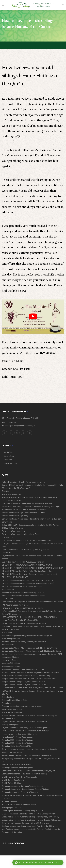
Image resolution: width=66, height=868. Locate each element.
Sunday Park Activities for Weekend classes (19, 805)
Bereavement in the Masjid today (15, 516)
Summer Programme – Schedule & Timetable (20, 792)
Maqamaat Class (11, 463)
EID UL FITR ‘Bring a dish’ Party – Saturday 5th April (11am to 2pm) (28, 583)
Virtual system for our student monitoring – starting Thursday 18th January (32, 820)
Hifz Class (8, 460)
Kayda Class (9, 452)
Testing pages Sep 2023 (11, 808)
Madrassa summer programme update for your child (23, 669)
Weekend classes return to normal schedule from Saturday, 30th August (30, 826)
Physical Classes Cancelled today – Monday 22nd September (26, 728)
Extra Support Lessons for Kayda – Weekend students (23, 596)
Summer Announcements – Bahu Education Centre (22, 786)
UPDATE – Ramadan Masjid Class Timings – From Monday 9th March (29, 814)
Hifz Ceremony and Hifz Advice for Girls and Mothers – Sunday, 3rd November (33, 626)
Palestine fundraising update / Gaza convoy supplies (23, 706)
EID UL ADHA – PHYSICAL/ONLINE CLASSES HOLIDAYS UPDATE (27, 565)
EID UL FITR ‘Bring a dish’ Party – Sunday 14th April (22, 586)
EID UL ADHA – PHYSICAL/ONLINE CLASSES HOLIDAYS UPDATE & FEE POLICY (33, 568)
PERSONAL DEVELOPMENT (13, 712)
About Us (6, 491)
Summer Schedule (9, 802)
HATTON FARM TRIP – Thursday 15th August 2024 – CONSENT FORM (29, 617)
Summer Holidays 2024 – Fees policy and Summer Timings (25, 789)
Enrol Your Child (8, 589)
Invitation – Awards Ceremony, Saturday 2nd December (24, 642)
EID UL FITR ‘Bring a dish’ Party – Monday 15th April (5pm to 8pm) (28, 580)
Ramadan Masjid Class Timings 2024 (16, 746)
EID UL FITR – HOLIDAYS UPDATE (15, 577)
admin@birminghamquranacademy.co (33, 347)
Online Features (8, 697)
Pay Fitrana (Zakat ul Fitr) (12, 709)
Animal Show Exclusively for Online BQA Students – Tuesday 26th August (31, 507)
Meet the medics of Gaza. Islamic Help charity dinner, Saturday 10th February (32, 688)
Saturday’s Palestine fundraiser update (17, 768)
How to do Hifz (8, 633)
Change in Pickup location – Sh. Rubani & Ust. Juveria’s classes (27, 540)
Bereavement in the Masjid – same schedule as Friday (23, 513)
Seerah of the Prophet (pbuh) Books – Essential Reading (24, 774)
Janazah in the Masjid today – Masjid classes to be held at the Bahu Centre (31, 651)
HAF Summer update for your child (16, 605)
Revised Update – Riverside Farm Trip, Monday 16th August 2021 (28, 755)
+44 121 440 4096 (9, 423)
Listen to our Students (11, 657)
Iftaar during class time (11, 639)
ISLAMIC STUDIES (9, 645)
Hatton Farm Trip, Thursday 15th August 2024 (20, 620)
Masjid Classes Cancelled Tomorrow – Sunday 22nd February (26, 676)
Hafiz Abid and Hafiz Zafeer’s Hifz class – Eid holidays (23, 608)
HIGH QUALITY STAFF (10, 629)
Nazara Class (9, 456)
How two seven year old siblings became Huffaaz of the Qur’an (27, 636)
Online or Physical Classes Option (15, 700)
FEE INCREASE (8, 599)
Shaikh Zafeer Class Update (13, 780)
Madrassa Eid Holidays (11, 663)
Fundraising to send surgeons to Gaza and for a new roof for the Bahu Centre (32, 602)
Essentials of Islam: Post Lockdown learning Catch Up (23, 593)
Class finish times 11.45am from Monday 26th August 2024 (25, 550)
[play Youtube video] (33, 316)
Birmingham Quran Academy (13, 531)
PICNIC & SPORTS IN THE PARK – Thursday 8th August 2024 (26, 731)
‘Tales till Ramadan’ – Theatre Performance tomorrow (23, 482)
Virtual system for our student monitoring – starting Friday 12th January (30, 817)
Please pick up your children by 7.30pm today (20, 734)
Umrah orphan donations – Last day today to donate (23, 811)
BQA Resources (8, 537)
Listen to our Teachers (11, 660)
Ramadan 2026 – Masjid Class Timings (17, 743)
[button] (38, 862)
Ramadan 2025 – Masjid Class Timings (17, 740)
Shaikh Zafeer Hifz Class (12, 783)
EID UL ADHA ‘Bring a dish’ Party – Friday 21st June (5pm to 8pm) (28, 571)
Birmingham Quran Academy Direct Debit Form (21, 534)
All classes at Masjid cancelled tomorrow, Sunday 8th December (27, 503)
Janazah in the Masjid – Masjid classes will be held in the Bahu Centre (29, 648)
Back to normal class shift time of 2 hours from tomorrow (25, 510)
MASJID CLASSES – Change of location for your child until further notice (30, 673)
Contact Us (6, 553)
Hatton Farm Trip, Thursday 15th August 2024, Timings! (24, 623)
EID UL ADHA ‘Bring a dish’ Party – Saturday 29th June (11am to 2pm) (29, 574)
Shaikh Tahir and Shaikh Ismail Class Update (19, 777)
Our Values (6, 703)
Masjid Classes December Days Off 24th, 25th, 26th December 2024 (29, 679)
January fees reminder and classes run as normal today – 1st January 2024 (32, 654)
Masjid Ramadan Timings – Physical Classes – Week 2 (23, 682)
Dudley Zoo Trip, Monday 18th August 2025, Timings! (23, 562)
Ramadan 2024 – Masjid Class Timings (17, 737)
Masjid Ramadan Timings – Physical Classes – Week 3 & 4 (25, 685)
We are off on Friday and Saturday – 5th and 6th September (26, 823)
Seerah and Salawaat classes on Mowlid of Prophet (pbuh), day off (28, 771)
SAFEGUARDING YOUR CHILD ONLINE (16, 765)
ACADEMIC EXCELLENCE (12, 494)
